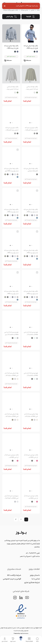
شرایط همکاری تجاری (32, 583)
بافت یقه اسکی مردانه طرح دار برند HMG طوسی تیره (11, 47)
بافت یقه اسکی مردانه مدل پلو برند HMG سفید (31, 252)
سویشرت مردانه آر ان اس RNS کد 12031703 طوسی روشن (12, 497)
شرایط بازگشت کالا (14, 575)
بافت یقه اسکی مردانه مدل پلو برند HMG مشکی (11, 252)
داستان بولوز (35, 575)
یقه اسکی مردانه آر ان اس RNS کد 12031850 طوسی (31, 415)
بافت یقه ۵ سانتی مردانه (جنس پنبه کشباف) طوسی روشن (11, 88)
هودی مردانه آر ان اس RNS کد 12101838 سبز (11, 334)
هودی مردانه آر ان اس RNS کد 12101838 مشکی (31, 374)
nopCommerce (24, 634)
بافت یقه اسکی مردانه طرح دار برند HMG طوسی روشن (31, 47)
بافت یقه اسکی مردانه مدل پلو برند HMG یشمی (31, 293)
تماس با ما (36, 579)
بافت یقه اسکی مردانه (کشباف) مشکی (31, 170)
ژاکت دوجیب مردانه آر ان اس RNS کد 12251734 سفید (12, 456)
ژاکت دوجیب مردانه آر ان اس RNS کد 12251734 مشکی (31, 497)
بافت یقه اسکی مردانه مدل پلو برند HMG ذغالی (11, 211)
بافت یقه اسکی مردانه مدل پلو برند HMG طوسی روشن (31, 211)
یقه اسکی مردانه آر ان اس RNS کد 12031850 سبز (11, 415)
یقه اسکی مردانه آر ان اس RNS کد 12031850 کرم (11, 374)
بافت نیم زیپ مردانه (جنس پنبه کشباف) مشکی (31, 129)
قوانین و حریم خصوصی (12, 579)
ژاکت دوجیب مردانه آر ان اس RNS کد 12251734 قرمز (31, 456)
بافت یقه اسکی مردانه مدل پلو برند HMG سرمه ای (11, 293)
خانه (38, 10)
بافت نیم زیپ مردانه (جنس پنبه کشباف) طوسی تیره (12, 129)
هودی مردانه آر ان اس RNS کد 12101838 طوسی (31, 334)
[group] (31, 34)
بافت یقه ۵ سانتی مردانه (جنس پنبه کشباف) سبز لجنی (32, 88)
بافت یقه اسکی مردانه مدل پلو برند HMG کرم (11, 170)
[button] (30, 41)
